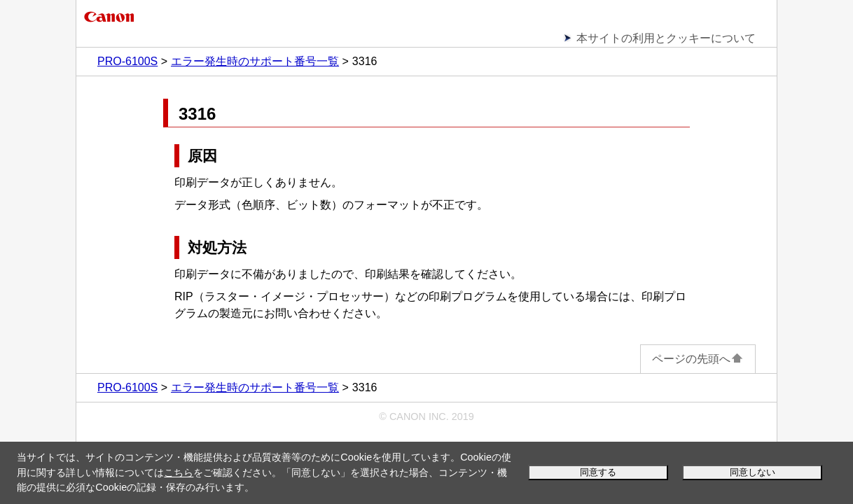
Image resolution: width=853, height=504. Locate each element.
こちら (179, 472)
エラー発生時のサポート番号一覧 (255, 61)
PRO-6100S (127, 61)
